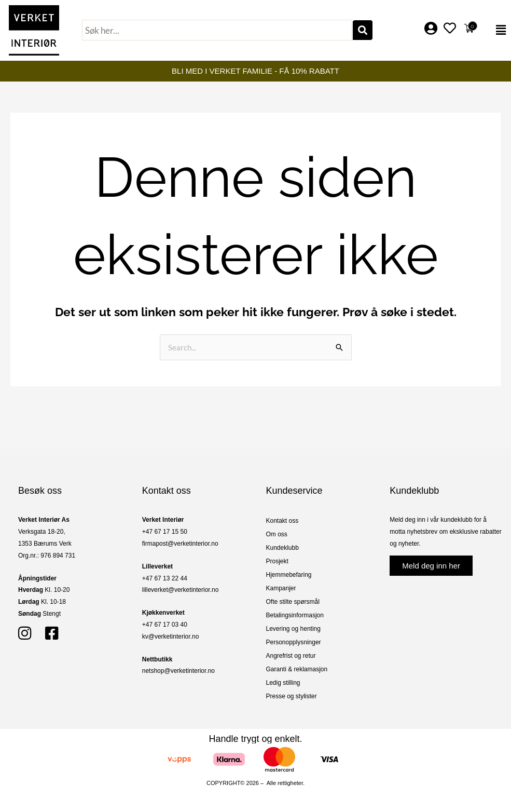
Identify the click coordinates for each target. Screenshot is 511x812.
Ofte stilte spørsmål (293, 602)
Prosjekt (277, 561)
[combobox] (217, 30)
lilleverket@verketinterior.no (181, 590)
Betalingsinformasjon (295, 615)
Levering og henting (293, 629)
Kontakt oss (282, 521)
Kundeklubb (282, 548)
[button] (496, 30)
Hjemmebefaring (289, 575)
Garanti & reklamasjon (297, 669)
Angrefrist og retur (291, 656)
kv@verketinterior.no (171, 637)
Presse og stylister (292, 696)
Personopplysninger (294, 642)
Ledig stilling (283, 683)
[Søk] (363, 30)
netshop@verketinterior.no (178, 671)
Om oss (277, 534)
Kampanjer (281, 588)
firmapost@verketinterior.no (180, 544)
